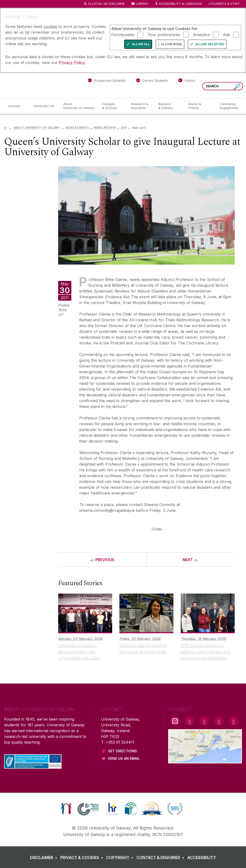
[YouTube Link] (204, 721)
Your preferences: (164, 34)
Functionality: (123, 34)
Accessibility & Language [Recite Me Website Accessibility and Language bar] (178, 4)
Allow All (141, 44)
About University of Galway (37, 128)
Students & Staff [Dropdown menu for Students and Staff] (225, 4)
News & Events (77, 128)
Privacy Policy (72, 63)
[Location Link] (205, 760)
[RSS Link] (234, 721)
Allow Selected (210, 44)
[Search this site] (237, 87)
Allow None (171, 44)
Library (142, 4)
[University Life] (44, 106)
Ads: (227, 34)
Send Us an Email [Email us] (124, 758)
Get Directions (122, 751)
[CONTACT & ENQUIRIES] (161, 857)
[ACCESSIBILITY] (202, 857)
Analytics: (202, 34)
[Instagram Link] (175, 721)
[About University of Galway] (79, 106)
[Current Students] (152, 81)
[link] (66, 809)
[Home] (6, 128)
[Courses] (17, 106)
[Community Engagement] (229, 106)
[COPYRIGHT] (121, 857)
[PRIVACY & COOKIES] (83, 857)
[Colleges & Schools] (113, 106)
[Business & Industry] (169, 106)
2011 (124, 128)
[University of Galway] (39, 85)
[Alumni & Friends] (200, 106)
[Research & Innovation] (141, 106)
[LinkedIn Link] (219, 721)
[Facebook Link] (190, 721)
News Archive (105, 128)
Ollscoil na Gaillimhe (106, 4)
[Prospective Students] (107, 81)
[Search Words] (223, 86)
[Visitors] (187, 81)
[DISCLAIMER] (45, 857)
